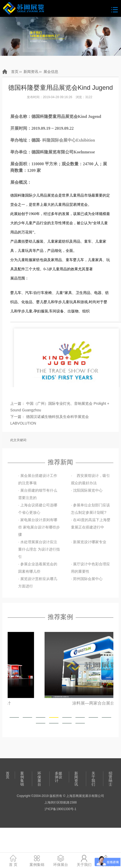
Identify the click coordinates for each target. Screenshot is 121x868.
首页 (15, 72)
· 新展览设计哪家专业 (89, 542)
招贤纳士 (110, 779)
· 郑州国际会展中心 (87, 579)
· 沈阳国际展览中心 (87, 490)
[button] (14, 717)
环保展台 (39, 779)
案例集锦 (22, 779)
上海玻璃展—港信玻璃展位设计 (61, 703)
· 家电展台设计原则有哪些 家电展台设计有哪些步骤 (39, 527)
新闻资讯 (31, 72)
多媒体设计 (59, 777)
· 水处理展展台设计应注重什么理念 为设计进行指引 (39, 549)
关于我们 (93, 779)
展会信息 (51, 72)
